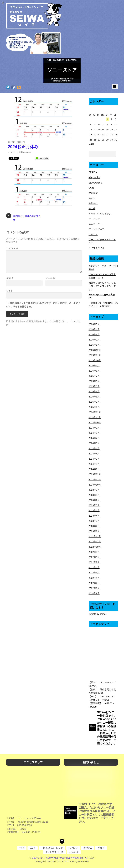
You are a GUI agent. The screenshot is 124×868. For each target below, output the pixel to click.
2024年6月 (94, 443)
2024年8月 (94, 433)
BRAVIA (93, 172)
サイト (10, 291)
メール (50, 278)
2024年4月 (94, 454)
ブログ (101, 848)
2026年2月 (94, 340)
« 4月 (91, 144)
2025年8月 (94, 371)
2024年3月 (94, 459)
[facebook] (13, 88)
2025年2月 (94, 402)
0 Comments (25, 152)
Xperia (92, 198)
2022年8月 (94, 557)
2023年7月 (94, 500)
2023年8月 (94, 495)
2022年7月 (94, 562)
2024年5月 (94, 448)
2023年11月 (95, 480)
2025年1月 (94, 407)
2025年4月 (94, 392)
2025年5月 (94, 386)
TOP (22, 848)
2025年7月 (94, 376)
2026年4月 (94, 329)
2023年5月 (94, 510)
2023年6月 (94, 505)
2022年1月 (94, 588)
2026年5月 (94, 324)
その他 (92, 208)
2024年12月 (95, 412)
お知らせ (93, 203)
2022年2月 (94, 583)
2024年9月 (94, 428)
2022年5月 (94, 573)
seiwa (10, 152)
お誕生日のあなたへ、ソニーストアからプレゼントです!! (102, 286)
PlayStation (95, 177)
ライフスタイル (97, 248)
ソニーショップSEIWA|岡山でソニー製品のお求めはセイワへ (60, 858)
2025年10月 (95, 360)
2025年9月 (94, 366)
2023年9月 (94, 490)
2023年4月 (94, 516)
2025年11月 (95, 355)
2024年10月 (95, 423)
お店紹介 (74, 852)
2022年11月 (95, 542)
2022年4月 (94, 578)
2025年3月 (94, 397)
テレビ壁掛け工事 (54, 852)
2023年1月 (94, 531)
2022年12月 (95, 536)
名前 (10, 278)
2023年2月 (94, 526)
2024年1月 (94, 469)
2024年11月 (95, 417)
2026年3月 (94, 335)
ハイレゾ (73, 848)
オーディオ (94, 219)
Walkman (93, 193)
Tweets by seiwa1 (98, 614)
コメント (12, 248)
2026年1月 (94, 345)
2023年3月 (94, 521)
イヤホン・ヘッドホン (100, 214)
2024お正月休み (23, 147)
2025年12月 (95, 350)
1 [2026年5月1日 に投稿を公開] (107, 119)
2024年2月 (94, 464)
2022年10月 (95, 547)
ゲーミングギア (97, 229)
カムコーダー (95, 224)
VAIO (91, 188)
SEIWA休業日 (96, 183)
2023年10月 (95, 485)
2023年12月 (95, 474)
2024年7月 (94, 438)
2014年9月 (94, 593)
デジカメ (93, 234)
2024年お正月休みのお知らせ (23, 218)
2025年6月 (94, 381)
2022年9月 (94, 552)
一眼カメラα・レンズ (52, 848)
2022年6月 (94, 567)
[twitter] (8, 88)
